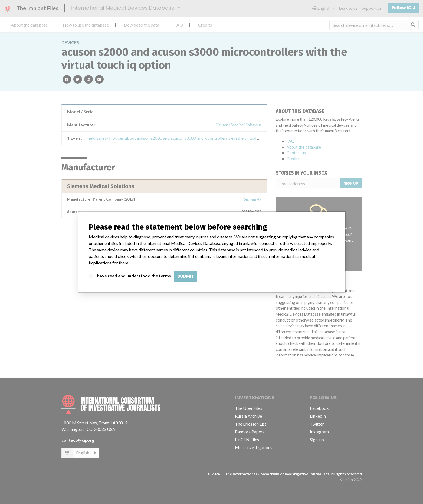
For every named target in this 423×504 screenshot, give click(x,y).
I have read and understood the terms (133, 276)
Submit (186, 276)
